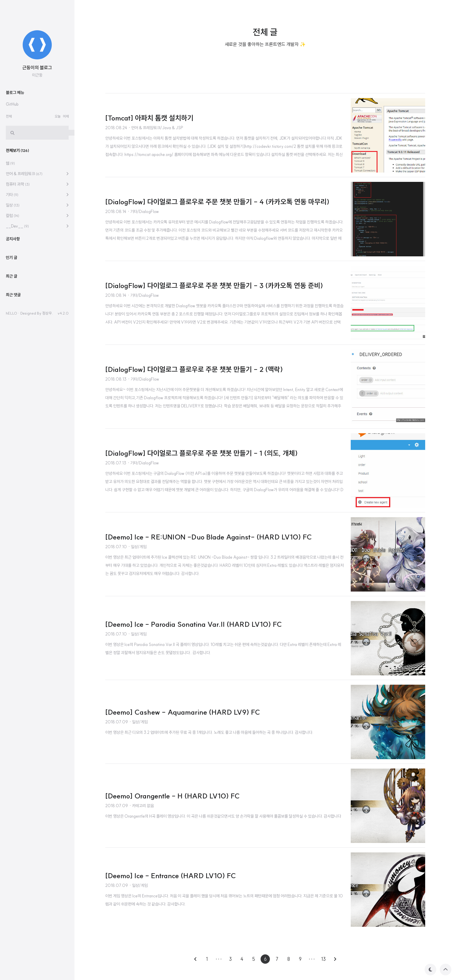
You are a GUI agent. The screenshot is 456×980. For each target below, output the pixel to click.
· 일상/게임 (137, 547)
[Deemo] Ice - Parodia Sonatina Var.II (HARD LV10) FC (194, 624)
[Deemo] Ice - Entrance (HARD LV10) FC (171, 876)
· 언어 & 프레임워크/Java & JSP (156, 128)
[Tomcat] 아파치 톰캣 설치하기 (149, 118)
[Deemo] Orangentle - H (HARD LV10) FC (172, 796)
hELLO (11, 488)
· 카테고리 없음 (141, 806)
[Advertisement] (42, 100)
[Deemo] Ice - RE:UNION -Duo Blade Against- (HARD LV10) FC (209, 537)
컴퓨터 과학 (18, 359)
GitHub (12, 279)
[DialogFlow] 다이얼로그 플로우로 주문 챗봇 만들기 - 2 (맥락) (194, 369)
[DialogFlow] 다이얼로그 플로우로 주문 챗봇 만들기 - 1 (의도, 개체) (202, 453)
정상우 (47, 488)
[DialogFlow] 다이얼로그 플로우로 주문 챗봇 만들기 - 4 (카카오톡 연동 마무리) (217, 202)
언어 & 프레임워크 (24, 348)
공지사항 (13, 413)
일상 (13, 380)
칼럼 (13, 390)
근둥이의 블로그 (37, 242)
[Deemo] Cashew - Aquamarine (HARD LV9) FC (183, 712)
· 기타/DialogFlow (143, 212)
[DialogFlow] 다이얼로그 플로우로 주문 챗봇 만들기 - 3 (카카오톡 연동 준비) (214, 285)
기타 (12, 369)
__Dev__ (17, 401)
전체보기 (17, 325)
